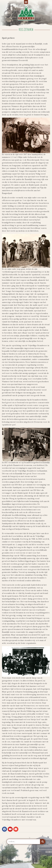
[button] (26, 2)
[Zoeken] (43, 842)
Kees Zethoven (26, 30)
